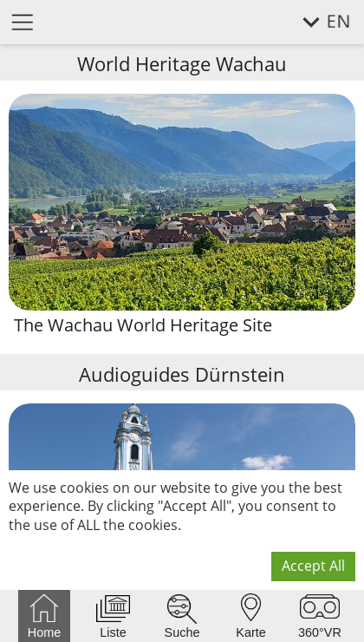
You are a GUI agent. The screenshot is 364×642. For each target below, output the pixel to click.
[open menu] (23, 21)
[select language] (317, 22)
